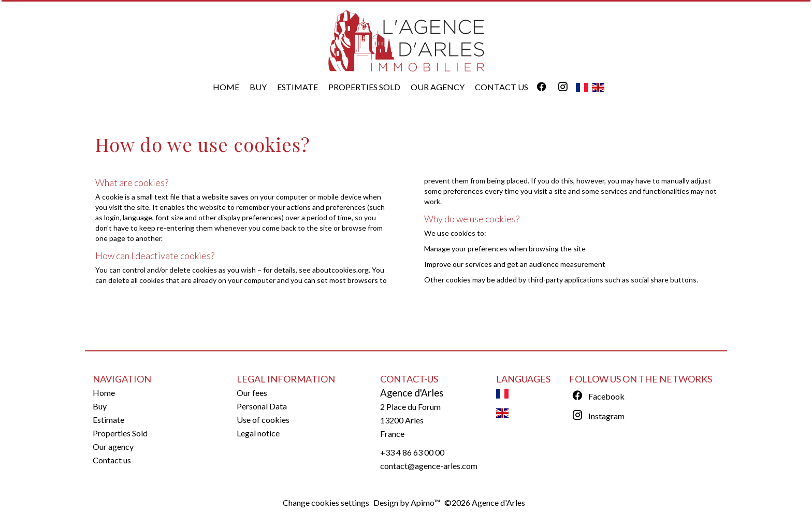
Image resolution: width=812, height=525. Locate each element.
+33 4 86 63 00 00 (412, 452)
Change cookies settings (326, 502)
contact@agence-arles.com (429, 466)
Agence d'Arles (412, 393)
